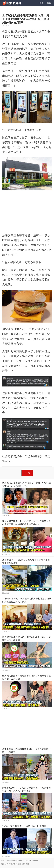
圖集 (41, 3)
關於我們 (5, 864)
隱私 (23, 864)
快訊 (49, 3)
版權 (27, 864)
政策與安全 (13, 864)
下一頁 (27, 473)
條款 (19, 864)
